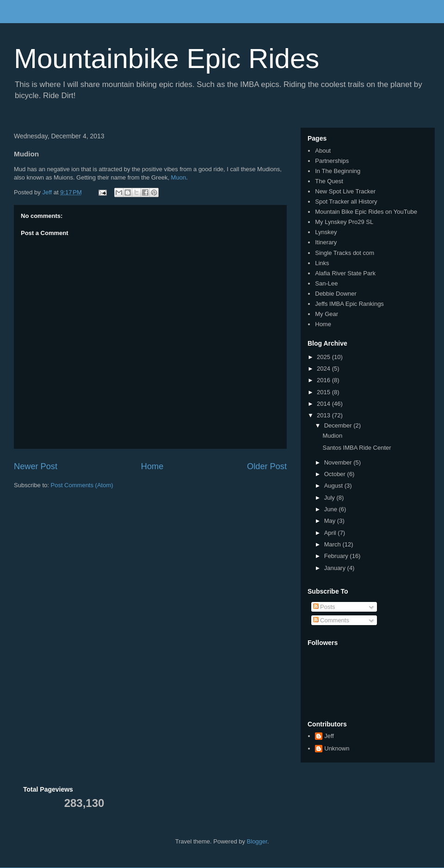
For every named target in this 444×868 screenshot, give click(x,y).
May (331, 521)
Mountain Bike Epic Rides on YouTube (366, 212)
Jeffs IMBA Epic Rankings (349, 304)
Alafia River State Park (345, 273)
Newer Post (36, 466)
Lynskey (326, 232)
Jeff (329, 736)
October (336, 474)
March (333, 544)
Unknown (337, 748)
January (336, 568)
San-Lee (326, 283)
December (339, 425)
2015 (324, 392)
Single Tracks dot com (345, 253)
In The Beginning (338, 171)
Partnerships (332, 161)
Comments (331, 620)
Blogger (257, 841)
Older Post (267, 466)
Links (322, 263)
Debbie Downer (336, 294)
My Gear (327, 314)
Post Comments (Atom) (82, 485)
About (323, 151)
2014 (324, 404)
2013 (324, 415)
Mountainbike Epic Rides (166, 59)
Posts (324, 607)
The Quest (329, 181)
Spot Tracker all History (346, 201)
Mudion (332, 436)
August (334, 486)
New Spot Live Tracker (345, 191)
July (330, 498)
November (339, 462)
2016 (324, 380)
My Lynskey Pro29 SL (344, 222)
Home (152, 466)
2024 (324, 369)
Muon (179, 177)
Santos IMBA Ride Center (357, 448)
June (332, 509)
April (331, 533)
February (337, 556)
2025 (324, 357)
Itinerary (326, 242)
